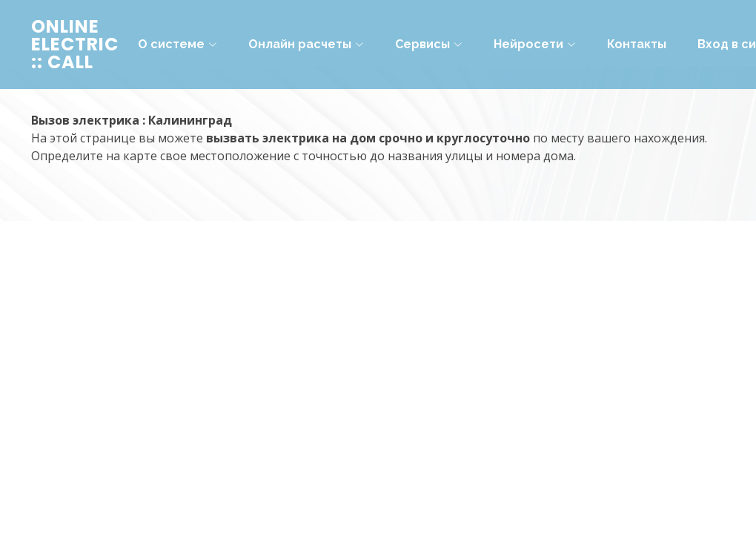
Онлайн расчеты (306, 44)
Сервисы (429, 44)
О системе (178, 44)
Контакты (637, 44)
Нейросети (535, 44)
